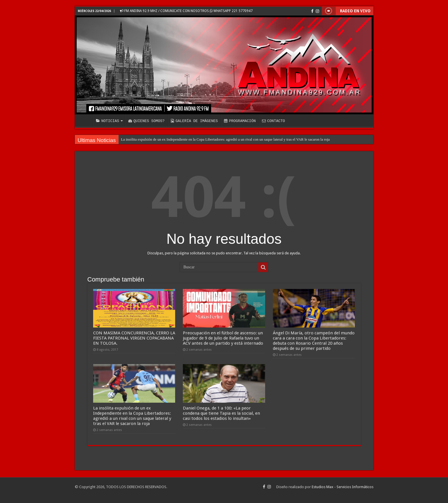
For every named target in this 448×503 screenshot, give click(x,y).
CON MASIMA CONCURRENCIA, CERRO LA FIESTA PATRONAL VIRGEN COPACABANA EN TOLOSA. (134, 338)
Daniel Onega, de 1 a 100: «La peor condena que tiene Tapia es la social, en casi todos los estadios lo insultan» (221, 413)
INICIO (85, 120)
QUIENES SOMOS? (146, 121)
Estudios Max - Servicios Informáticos (343, 487)
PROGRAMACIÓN (240, 121)
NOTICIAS (108, 121)
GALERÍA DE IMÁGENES (194, 121)
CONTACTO (273, 121)
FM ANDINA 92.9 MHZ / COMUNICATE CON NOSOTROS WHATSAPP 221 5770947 (186, 11)
